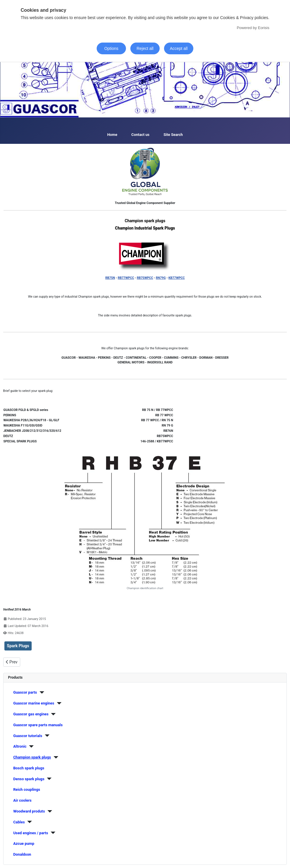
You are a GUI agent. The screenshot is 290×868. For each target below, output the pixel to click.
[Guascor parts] (41, 692)
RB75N (110, 278)
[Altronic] (30, 746)
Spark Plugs (18, 646)
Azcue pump (24, 843)
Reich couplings (27, 789)
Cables (19, 822)
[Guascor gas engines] (52, 714)
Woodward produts (29, 811)
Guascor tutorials (28, 736)
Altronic (20, 746)
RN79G (161, 278)
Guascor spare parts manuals (38, 725)
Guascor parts (25, 692)
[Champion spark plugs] (55, 757)
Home (112, 135)
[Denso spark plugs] (48, 779)
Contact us (140, 135)
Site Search (173, 135)
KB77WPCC (177, 278)
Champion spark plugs (32, 757)
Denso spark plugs (29, 779)
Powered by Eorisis (253, 28)
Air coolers (22, 800)
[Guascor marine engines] (58, 703)
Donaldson (22, 854)
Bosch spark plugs (29, 768)
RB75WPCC (145, 278)
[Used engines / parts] (52, 833)
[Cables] (28, 822)
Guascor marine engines (34, 703)
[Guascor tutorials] (46, 736)
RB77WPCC (126, 278)
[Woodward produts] (48, 811)
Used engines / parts (31, 833)
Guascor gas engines (31, 714)
